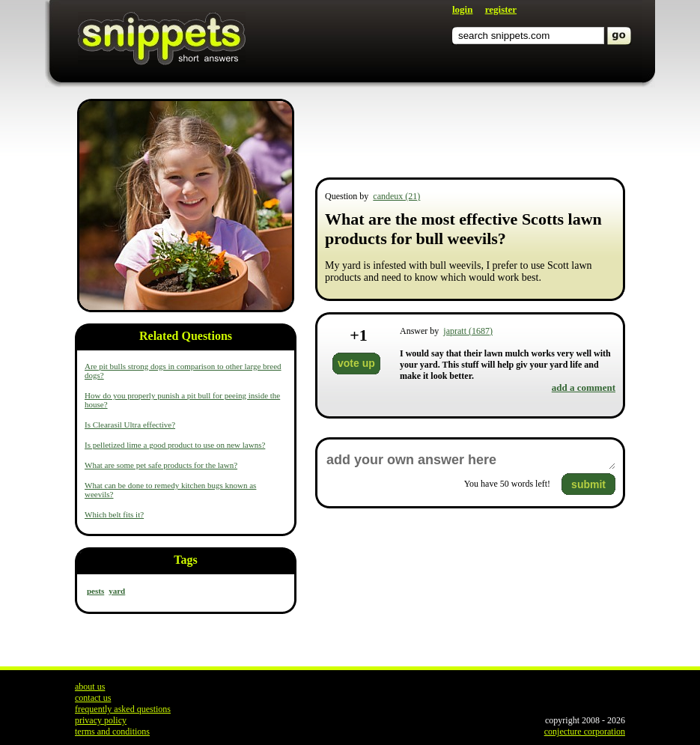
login (462, 9)
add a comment (584, 387)
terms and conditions (112, 732)
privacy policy (101, 720)
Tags (185, 560)
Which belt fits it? (114, 514)
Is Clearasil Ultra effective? (130, 425)
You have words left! (507, 484)
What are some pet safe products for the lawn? (161, 465)
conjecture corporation (585, 732)
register (501, 9)
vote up (356, 363)
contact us (93, 698)
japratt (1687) (468, 331)
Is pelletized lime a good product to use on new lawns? (175, 445)
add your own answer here (470, 460)
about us (90, 687)
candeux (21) (396, 196)
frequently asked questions (123, 709)
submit (588, 484)
